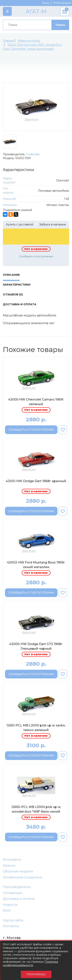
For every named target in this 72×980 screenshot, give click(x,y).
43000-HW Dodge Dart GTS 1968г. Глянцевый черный (36, 646)
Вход (46, 3)
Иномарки (12, 859)
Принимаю (36, 974)
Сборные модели (18, 871)
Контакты (11, 926)
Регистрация (62, 3)
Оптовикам (13, 893)
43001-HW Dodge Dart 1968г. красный (36, 481)
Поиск (60, 25)
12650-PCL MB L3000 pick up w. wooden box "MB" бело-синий (36, 809)
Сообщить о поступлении (36, 256)
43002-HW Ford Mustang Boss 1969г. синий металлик (36, 565)
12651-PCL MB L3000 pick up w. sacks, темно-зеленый (36, 728)
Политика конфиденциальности (30, 963)
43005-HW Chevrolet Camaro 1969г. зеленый (36, 402)
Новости (10, 905)
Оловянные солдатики (23, 877)
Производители (17, 887)
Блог (7, 910)
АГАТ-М (36, 11)
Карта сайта (13, 920)
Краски (9, 865)
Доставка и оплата (19, 899)
